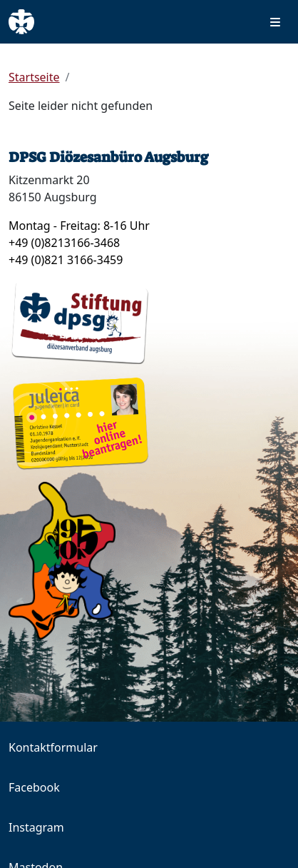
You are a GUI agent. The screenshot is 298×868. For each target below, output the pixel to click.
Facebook (34, 787)
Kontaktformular (53, 747)
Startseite (34, 77)
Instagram (36, 827)
